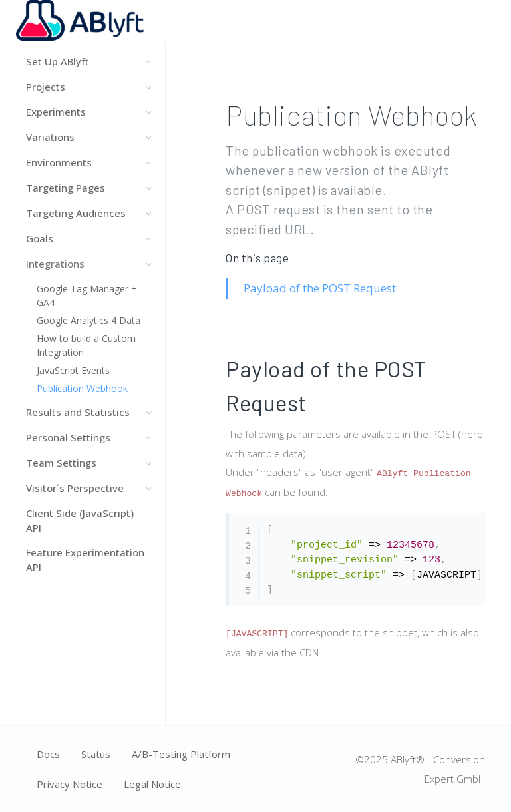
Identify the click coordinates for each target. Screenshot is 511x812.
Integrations (88, 264)
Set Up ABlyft (88, 61)
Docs (48, 754)
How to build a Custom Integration (86, 345)
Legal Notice (152, 784)
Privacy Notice (70, 784)
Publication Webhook (82, 388)
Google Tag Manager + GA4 (87, 296)
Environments (88, 162)
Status (96, 754)
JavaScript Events (73, 370)
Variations (88, 137)
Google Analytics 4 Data (88, 320)
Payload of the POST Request (320, 288)
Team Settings (88, 463)
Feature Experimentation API (88, 560)
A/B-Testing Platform (181, 754)
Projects (88, 87)
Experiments (88, 112)
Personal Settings (88, 437)
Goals (88, 238)
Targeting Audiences (88, 213)
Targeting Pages (88, 188)
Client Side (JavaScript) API (88, 521)
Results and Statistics (88, 412)
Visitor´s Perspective (88, 488)
